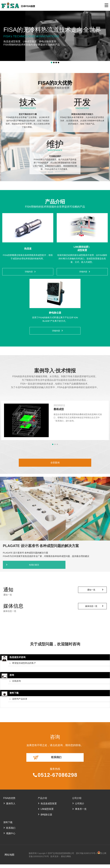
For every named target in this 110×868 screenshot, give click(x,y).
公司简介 (80, 807)
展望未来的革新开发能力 (82, 114)
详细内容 (29, 272)
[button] (52, 63)
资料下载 (8, 826)
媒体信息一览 (91, 609)
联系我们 (56, 761)
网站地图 (8, 858)
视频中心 (11, 837)
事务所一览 (81, 813)
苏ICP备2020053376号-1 (86, 857)
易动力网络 (65, 860)
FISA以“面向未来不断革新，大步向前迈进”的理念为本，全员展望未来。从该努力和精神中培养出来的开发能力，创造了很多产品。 (82, 121)
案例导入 (11, 807)
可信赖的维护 (55, 156)
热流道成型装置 (49, 807)
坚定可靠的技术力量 (28, 114)
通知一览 (91, 593)
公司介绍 (77, 802)
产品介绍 (42, 802)
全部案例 (55, 465)
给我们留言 (28, 567)
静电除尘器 (46, 818)
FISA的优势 (9, 802)
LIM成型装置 (47, 813)
